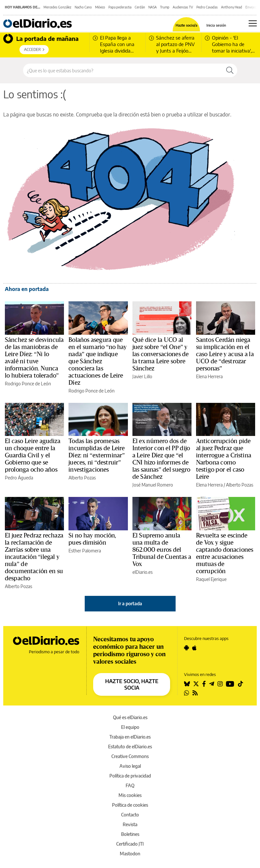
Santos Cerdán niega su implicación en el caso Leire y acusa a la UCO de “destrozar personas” (225, 354)
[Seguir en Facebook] (204, 684)
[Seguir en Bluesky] (187, 684)
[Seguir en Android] (186, 648)
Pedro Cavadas (207, 7)
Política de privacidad (130, 776)
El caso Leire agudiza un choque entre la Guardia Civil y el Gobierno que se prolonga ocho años (33, 455)
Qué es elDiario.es (130, 717)
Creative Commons (130, 756)
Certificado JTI (130, 844)
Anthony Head (232, 7)
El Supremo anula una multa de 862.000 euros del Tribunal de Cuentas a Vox (162, 550)
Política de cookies (130, 805)
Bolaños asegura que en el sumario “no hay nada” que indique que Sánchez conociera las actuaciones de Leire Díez (98, 361)
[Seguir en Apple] (194, 648)
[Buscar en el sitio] (123, 70)
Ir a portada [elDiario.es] (130, 603)
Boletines (130, 834)
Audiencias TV (183, 7)
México (100, 7)
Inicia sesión (216, 25)
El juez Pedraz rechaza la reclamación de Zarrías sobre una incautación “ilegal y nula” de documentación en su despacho (34, 557)
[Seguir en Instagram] (220, 684)
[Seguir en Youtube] (230, 684)
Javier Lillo (142, 376)
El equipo (130, 727)
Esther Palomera (85, 551)
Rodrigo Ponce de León (28, 384)
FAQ (130, 785)
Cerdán (140, 7)
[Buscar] (230, 70)
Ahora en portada (27, 289)
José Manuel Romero (153, 485)
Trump (165, 7)
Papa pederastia (120, 7)
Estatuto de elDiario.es (130, 747)
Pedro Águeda (19, 478)
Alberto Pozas (82, 478)
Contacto (130, 815)
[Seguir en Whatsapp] (187, 693)
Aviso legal (130, 766)
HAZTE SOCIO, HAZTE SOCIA (132, 684)
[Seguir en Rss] (195, 693)
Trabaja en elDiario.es (130, 737)
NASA (153, 7)
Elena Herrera (209, 376)
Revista (130, 824)
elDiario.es (142, 572)
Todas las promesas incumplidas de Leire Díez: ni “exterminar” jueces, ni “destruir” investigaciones (97, 455)
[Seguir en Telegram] (212, 684)
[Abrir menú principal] (253, 23)
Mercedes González (57, 7)
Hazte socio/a (186, 25)
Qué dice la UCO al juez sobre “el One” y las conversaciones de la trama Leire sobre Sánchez (161, 354)
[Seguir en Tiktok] (241, 684)
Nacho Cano (83, 7)
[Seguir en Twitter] (196, 684)
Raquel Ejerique (211, 579)
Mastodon (130, 854)
